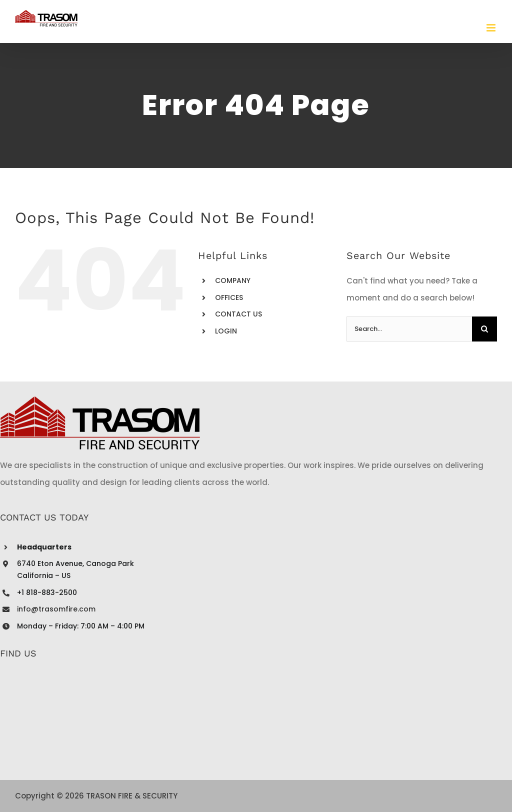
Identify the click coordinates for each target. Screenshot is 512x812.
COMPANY (233, 280)
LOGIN (226, 331)
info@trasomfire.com (56, 609)
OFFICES (229, 297)
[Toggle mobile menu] (492, 28)
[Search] (484, 329)
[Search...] (409, 329)
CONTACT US (238, 314)
